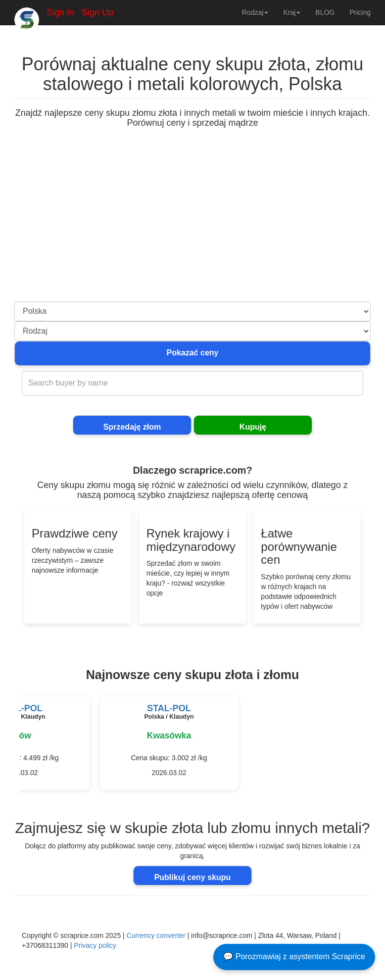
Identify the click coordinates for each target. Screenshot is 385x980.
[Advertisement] (192, 227)
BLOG (325, 12)
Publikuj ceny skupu (193, 877)
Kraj (292, 12)
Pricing (360, 12)
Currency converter (156, 935)
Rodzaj (255, 12)
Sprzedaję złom (132, 427)
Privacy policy (95, 945)
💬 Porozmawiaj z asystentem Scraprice (294, 956)
